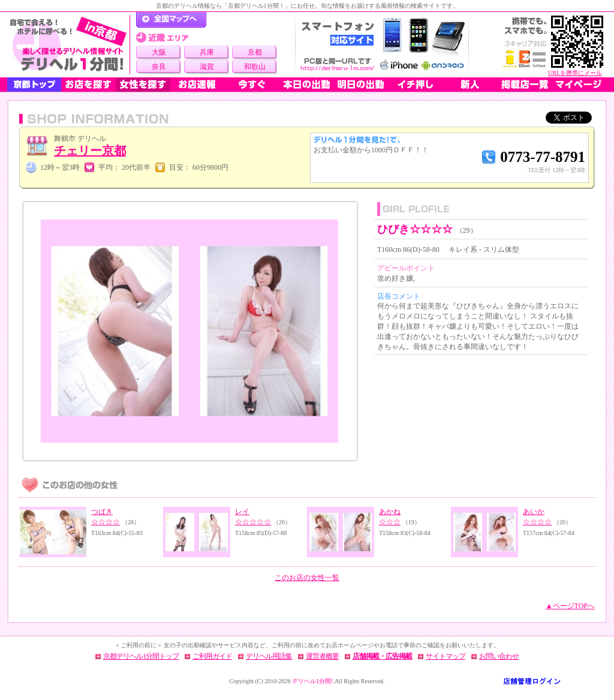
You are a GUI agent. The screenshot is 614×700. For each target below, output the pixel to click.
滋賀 (207, 67)
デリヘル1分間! (312, 681)
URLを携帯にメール (575, 73)
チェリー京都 (90, 151)
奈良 (159, 67)
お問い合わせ (499, 656)
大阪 (159, 52)
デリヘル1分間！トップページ (171, 20)
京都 (255, 52)
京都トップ (34, 85)
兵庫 (207, 52)
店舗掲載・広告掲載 (382, 656)
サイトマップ (446, 656)
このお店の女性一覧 (307, 578)
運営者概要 (322, 656)
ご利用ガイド (212, 656)
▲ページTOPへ (570, 606)
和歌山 (255, 67)
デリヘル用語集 (269, 656)
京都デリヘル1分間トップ (141, 656)
